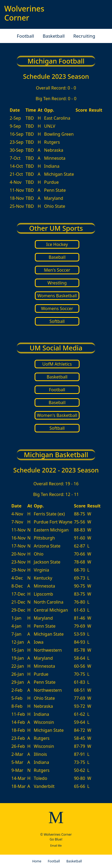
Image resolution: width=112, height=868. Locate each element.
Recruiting (84, 36)
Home (37, 861)
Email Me (56, 846)
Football (25, 36)
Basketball (54, 36)
